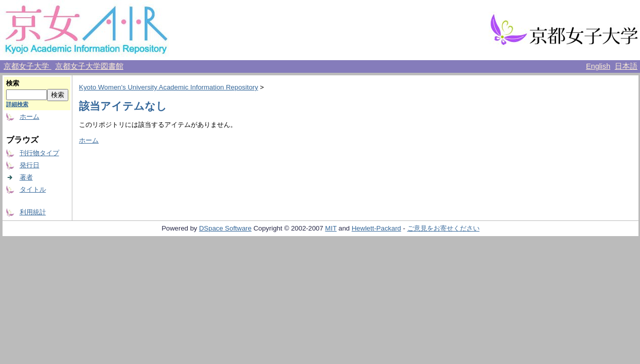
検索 (13, 83)
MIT (331, 228)
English (598, 66)
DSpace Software (225, 228)
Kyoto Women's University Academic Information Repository (168, 87)
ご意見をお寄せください (443, 228)
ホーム (30, 117)
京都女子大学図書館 (89, 66)
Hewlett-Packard (376, 228)
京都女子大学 (27, 66)
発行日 (30, 165)
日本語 (626, 66)
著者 (26, 177)
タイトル (33, 189)
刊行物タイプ (39, 153)
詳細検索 (17, 104)
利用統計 (33, 212)
